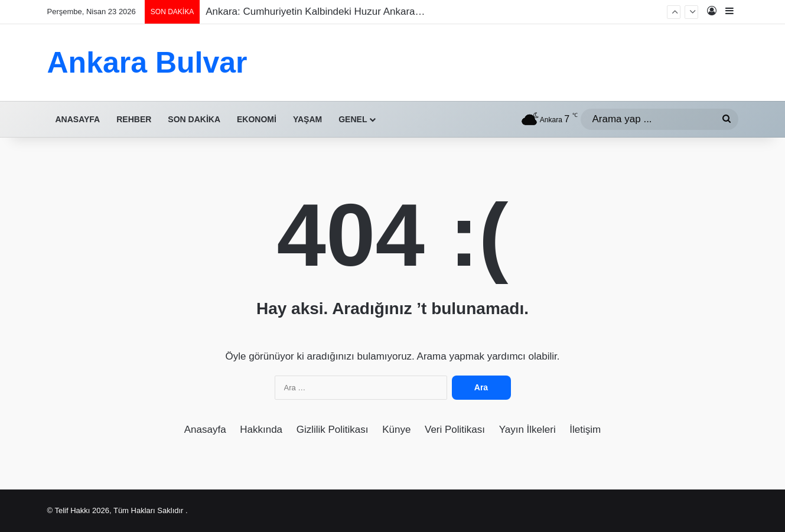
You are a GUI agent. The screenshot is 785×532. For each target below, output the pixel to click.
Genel (353, 119)
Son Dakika (194, 119)
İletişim (585, 430)
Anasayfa (78, 119)
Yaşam (307, 119)
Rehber (134, 119)
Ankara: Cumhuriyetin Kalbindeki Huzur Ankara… (315, 12)
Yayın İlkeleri (527, 430)
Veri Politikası (455, 430)
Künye (396, 430)
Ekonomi (257, 119)
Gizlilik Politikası (333, 430)
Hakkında (261, 430)
